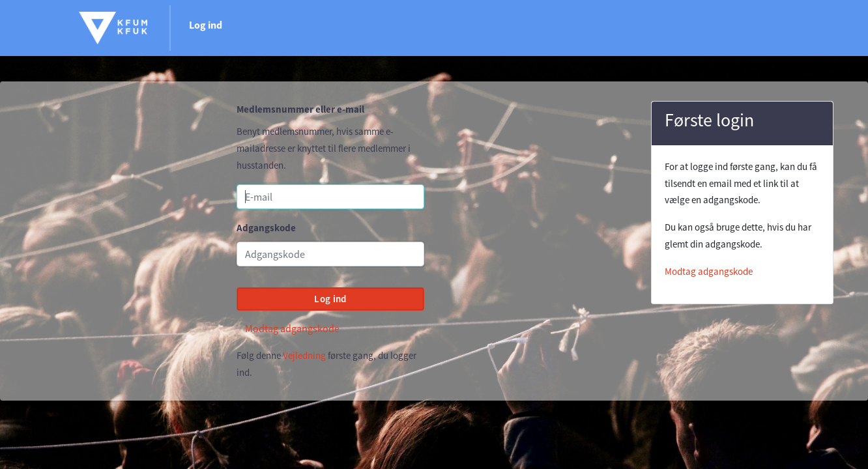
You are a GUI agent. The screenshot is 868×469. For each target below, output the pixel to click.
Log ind (206, 25)
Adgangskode (266, 228)
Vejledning (304, 355)
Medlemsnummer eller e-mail (300, 109)
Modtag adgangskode (292, 328)
